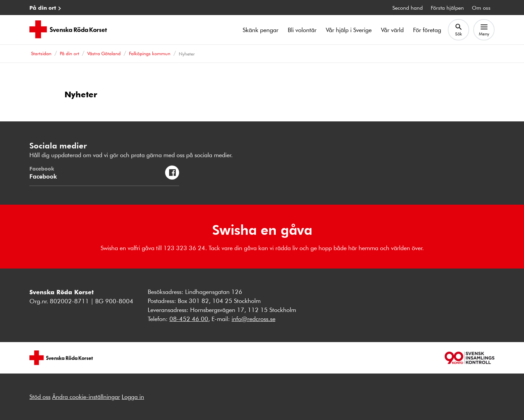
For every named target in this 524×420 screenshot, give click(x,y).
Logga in (133, 397)
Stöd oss (40, 397)
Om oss (481, 8)
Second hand (408, 8)
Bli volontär (302, 30)
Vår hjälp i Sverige (349, 30)
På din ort (43, 8)
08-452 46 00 (189, 319)
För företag (427, 30)
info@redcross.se (253, 319)
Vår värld (392, 30)
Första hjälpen (447, 8)
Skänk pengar (260, 30)
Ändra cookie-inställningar (86, 397)
